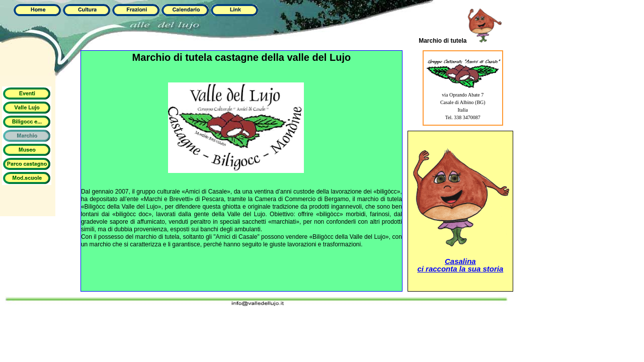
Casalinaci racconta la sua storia (460, 265)
